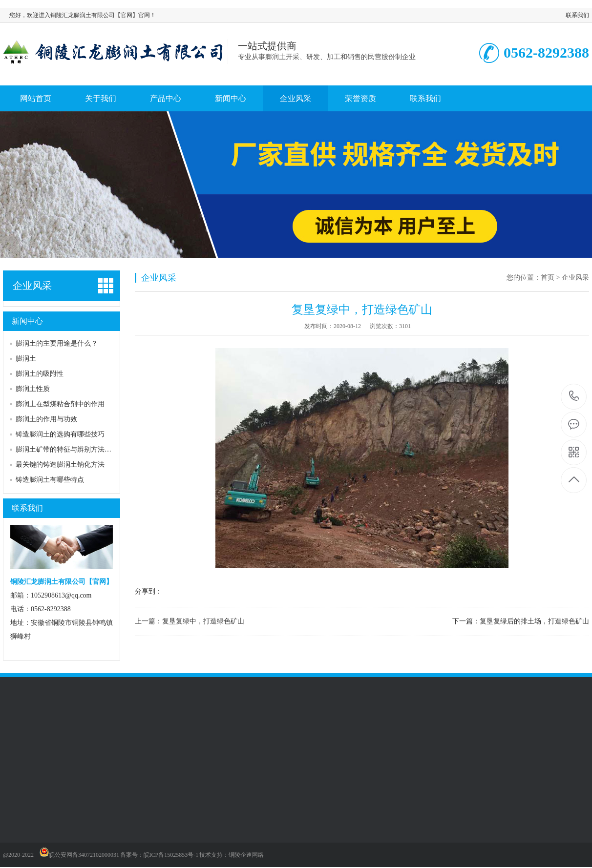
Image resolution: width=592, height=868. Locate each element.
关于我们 (101, 98)
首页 (548, 278)
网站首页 (36, 98)
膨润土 (26, 359)
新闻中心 (231, 98)
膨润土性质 (33, 389)
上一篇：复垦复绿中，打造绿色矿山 (190, 621)
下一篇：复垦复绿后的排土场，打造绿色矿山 (521, 621)
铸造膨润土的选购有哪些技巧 (60, 434)
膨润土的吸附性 (40, 374)
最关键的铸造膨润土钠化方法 (60, 465)
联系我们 (577, 15)
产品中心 (166, 98)
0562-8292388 (574, 397)
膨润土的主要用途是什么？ (57, 343)
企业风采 (296, 98)
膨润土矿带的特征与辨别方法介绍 (67, 449)
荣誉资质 (360, 98)
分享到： (148, 591)
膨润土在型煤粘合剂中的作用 (60, 404)
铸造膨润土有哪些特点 (50, 480)
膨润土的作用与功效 (46, 419)
